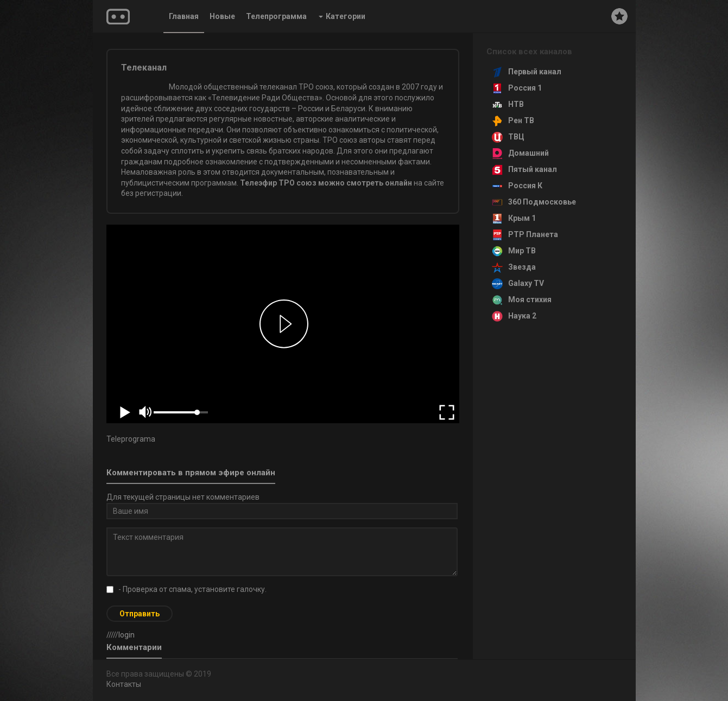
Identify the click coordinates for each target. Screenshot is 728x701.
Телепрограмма (276, 16)
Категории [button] (342, 16)
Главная (184, 16)
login (126, 635)
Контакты (124, 684)
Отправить (140, 614)
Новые (222, 16)
